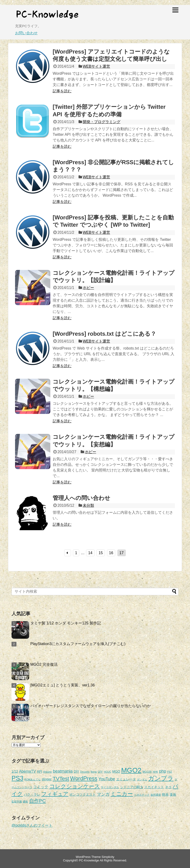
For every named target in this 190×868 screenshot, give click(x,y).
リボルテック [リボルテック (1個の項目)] (142, 795)
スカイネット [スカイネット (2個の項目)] (154, 787)
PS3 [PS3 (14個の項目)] (18, 778)
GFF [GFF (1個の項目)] (100, 772)
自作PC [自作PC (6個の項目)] (38, 801)
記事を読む (62, 91)
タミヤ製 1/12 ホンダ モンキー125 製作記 (66, 623)
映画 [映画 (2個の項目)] (165, 794)
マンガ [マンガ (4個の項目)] (103, 794)
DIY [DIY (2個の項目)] (76, 771)
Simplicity (108, 857)
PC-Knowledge (89, 860)
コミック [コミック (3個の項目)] (41, 787)
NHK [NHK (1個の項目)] (156, 772)
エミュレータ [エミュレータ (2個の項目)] (126, 779)
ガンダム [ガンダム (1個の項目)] (142, 779)
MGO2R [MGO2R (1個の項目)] (147, 772)
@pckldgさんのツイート (32, 825)
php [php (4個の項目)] (162, 771)
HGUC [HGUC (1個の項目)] (108, 772)
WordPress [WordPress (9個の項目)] (84, 778)
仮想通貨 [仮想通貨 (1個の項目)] (156, 795)
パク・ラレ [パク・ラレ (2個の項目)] (32, 794)
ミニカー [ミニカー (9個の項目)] (122, 794)
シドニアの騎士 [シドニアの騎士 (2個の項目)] (132, 787)
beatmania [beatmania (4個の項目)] (63, 771)
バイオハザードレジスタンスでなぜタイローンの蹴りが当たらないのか (91, 706)
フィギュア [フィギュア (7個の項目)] (55, 794)
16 (111, 553)
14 (90, 553)
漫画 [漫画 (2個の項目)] (173, 794)
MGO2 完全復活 (44, 664)
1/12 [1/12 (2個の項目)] (15, 771)
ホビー (88, 288)
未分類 (88, 505)
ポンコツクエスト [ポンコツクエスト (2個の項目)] (83, 794)
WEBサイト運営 (96, 66)
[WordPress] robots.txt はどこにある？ (104, 334)
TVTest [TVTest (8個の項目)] (61, 779)
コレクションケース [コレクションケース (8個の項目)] (75, 786)
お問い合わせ (26, 33)
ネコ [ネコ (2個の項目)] (168, 787)
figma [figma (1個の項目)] (94, 772)
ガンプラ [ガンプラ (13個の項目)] (161, 778)
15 (101, 553)
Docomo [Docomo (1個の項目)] (85, 772)
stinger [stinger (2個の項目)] (47, 779)
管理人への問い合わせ (81, 498)
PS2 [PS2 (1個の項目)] (170, 772)
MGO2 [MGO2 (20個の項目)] (131, 770)
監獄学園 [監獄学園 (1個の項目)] (17, 802)
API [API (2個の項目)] (40, 771)
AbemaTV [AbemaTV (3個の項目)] (28, 771)
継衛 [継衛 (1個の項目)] (25, 802)
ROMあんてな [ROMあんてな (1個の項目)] (33, 779)
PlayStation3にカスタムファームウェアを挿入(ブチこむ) (78, 644)
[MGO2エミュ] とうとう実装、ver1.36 (63, 685)
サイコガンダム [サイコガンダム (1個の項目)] (110, 787)
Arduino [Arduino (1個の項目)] (48, 772)
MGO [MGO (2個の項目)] (116, 771)
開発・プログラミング (102, 122)
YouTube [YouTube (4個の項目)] (107, 779)
